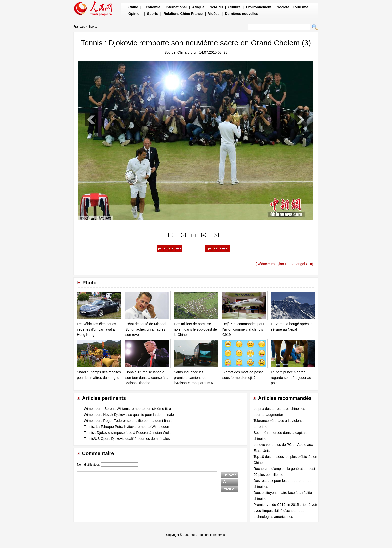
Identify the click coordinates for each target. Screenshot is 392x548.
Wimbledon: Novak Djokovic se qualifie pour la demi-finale (129, 415)
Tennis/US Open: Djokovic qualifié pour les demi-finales (127, 439)
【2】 (183, 235)
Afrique (198, 7)
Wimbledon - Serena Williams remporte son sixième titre (128, 409)
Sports (153, 14)
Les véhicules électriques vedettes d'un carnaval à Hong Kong (96, 329)
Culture (234, 7)
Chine (133, 7)
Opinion (135, 14)
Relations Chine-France (183, 14)
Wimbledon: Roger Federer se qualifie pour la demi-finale (128, 421)
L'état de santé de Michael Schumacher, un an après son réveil (146, 329)
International (176, 7)
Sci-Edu (216, 7)
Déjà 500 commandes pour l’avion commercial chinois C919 (243, 329)
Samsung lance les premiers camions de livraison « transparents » (193, 378)
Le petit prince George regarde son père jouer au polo (291, 378)
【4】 (204, 235)
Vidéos (214, 14)
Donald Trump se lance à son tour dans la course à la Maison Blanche (147, 378)
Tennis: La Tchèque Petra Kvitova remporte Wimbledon (127, 427)
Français (79, 27)
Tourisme (300, 7)
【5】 (216, 235)
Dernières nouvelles (242, 14)
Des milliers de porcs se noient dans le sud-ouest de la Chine (195, 329)
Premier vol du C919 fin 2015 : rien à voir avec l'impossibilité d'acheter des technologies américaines (285, 511)
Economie (152, 7)
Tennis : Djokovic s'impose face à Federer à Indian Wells (128, 433)
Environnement (259, 7)
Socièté (283, 7)
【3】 (194, 235)
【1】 (171, 235)
